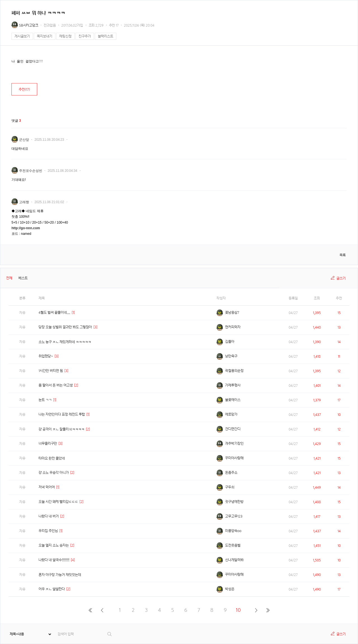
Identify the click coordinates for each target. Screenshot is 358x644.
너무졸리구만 (48, 443)
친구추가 (85, 36)
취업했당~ (46, 356)
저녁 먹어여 (47, 487)
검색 (110, 634)
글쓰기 (341, 278)
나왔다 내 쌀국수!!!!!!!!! (54, 560)
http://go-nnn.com (26, 228)
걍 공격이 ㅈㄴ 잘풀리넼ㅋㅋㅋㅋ (62, 429)
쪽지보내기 (45, 36)
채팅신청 (65, 36)
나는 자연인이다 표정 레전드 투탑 (62, 414)
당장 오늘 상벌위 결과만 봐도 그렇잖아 (65, 327)
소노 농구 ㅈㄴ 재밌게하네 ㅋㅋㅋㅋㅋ (65, 342)
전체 (9, 278)
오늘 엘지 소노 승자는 (54, 545)
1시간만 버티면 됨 (51, 371)
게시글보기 (22, 36)
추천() (24, 89)
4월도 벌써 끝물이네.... (54, 312)
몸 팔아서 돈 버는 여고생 (56, 385)
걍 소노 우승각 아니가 (54, 473)
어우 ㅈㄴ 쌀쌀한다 (52, 589)
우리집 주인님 (48, 531)
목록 (343, 255)
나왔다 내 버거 (49, 516)
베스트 (23, 278)
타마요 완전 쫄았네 (52, 458)
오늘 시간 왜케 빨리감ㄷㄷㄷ (58, 502)
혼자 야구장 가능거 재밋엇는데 (60, 575)
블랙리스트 (106, 36)
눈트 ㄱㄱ (45, 400)
